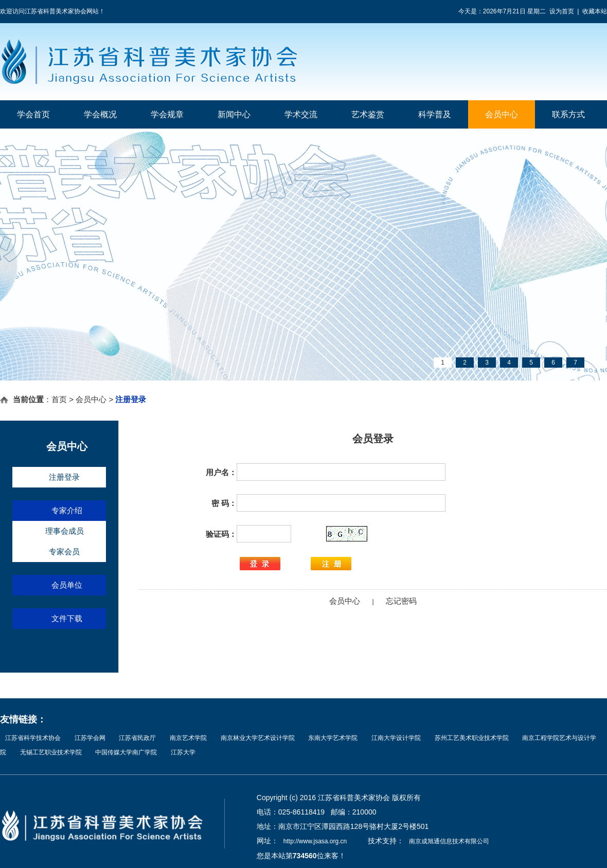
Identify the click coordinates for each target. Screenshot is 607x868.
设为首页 (562, 11)
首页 (59, 399)
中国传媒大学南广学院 (126, 752)
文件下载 (67, 618)
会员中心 (502, 114)
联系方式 (568, 114)
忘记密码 (401, 601)
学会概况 (100, 114)
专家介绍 (67, 510)
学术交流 (301, 114)
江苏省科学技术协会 (33, 738)
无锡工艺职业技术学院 (51, 752)
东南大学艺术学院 (333, 738)
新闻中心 (234, 114)
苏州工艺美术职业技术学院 (472, 738)
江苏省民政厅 (137, 738)
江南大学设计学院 (396, 738)
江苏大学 (183, 752)
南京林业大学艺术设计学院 (258, 738)
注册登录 (64, 477)
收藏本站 (595, 11)
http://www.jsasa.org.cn (315, 841)
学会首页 (33, 114)
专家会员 (64, 551)
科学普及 (435, 114)
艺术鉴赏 (368, 114)
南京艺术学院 (188, 738)
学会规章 (167, 114)
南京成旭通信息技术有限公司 (449, 841)
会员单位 (67, 585)
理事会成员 (65, 531)
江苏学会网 (90, 738)
